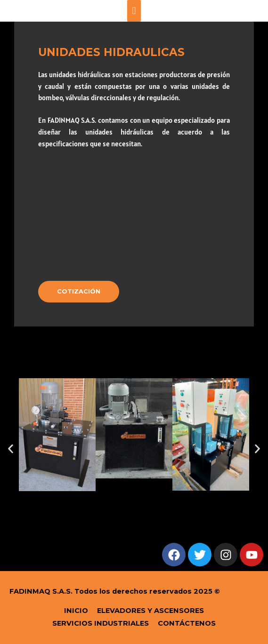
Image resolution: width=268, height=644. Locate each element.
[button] (11, 449)
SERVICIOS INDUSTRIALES (101, 623)
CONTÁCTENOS (187, 623)
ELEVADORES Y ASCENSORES (150, 611)
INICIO (76, 611)
